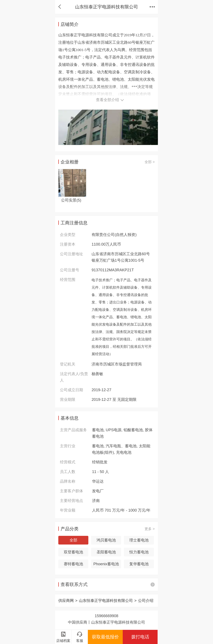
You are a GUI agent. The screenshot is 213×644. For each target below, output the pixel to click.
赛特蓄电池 (73, 564)
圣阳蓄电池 (106, 552)
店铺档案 (63, 637)
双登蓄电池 (73, 552)
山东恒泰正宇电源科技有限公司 (106, 601)
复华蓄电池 (139, 564)
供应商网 (66, 601)
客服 (80, 637)
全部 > (150, 162)
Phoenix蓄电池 (106, 564)
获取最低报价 (105, 637)
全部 (73, 540)
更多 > (150, 529)
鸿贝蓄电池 (106, 540)
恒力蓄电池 (139, 552)
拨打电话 (140, 637)
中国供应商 (78, 622)
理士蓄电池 (139, 540)
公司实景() (71, 200)
